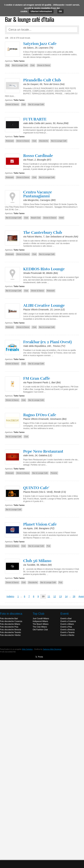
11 (49, 596)
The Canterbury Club (43, 233)
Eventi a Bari (66, 619)
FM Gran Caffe (37, 378)
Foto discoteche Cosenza (11, 621)
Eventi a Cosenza (68, 621)
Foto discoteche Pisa (9, 627)
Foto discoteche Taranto (10, 632)
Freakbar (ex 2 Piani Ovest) (47, 342)
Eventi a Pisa (66, 627)
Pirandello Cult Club (42, 80)
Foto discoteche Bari (9, 619)
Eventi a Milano (67, 624)
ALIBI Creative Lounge (44, 305)
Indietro (10, 596)
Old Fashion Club (40, 630)
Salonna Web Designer (52, 649)
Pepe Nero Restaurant (43, 451)
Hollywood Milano (40, 621)
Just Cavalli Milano (41, 619)
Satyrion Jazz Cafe (40, 44)
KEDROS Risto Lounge (44, 269)
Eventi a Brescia (68, 630)
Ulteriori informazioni (41, 11)
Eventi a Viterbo (67, 635)
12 (55, 596)
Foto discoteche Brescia (10, 630)
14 (66, 596)
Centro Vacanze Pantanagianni (38, 194)
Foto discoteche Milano (10, 624)
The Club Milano (40, 627)
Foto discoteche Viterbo (10, 635)
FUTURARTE (35, 119)
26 (74, 596)
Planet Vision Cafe (40, 524)
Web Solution (27, 649)
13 (60, 596)
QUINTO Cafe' (36, 488)
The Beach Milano (41, 624)
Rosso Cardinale (38, 156)
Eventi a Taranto (68, 632)
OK (60, 11)
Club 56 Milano (37, 561)
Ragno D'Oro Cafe (40, 415)
